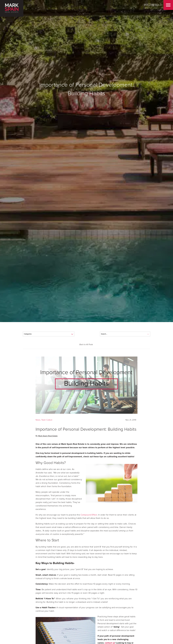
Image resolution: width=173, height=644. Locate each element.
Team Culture (47, 420)
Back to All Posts (86, 344)
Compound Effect (89, 515)
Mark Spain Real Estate (48, 436)
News (38, 420)
